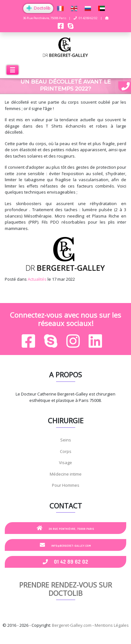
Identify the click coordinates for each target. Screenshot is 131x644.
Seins (66, 440)
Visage (65, 463)
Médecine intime (66, 474)
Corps (66, 451)
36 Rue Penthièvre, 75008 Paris (65, 528)
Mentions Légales (112, 625)
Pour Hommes (66, 485)
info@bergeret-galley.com (65, 545)
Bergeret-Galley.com (72, 625)
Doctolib (38, 8)
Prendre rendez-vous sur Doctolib (65, 589)
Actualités (37, 279)
